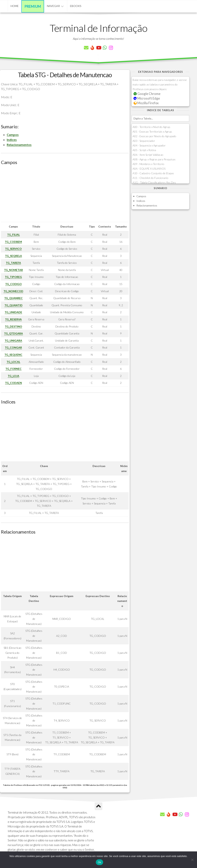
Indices (12, 140)
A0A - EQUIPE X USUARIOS (149, 169)
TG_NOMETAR (13, 270)
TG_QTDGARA (13, 333)
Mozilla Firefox (146, 103)
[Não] (192, 860)
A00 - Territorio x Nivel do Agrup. (152, 127)
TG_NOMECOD (13, 291)
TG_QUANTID (13, 305)
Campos (13, 135)
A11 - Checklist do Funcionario (150, 178)
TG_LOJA (13, 376)
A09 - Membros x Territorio (148, 164)
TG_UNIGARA (13, 341)
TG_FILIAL (13, 235)
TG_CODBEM (13, 242)
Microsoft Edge (147, 98)
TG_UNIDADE (13, 312)
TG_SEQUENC (13, 355)
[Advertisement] (65, 195)
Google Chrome (147, 94)
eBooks (76, 6)
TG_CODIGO (13, 284)
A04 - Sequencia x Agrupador (149, 145)
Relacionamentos (19, 145)
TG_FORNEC (13, 369)
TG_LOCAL (13, 362)
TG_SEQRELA (13, 256)
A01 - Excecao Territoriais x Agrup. (152, 132)
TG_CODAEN (13, 383)
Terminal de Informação (98, 28)
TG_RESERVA (13, 319)
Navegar (53, 6)
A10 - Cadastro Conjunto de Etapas (153, 173)
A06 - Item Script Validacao (148, 155)
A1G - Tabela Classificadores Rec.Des (154, 182)
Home (15, 6)
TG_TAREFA (13, 263)
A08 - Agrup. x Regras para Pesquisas (154, 159)
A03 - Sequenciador (144, 141)
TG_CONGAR (13, 347)
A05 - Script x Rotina (144, 150)
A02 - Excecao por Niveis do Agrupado (154, 136)
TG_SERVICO (13, 249)
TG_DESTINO (13, 326)
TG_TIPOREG (13, 277)
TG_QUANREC (13, 298)
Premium (33, 6)
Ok (99, 862)
